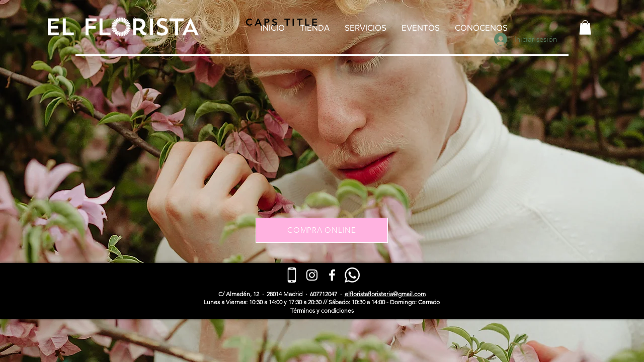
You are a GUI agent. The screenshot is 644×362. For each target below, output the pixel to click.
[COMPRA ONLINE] (322, 230)
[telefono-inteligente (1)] (292, 275)
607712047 (324, 294)
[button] (585, 27)
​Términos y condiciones (322, 310)
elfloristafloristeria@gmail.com (385, 294)
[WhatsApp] (352, 275)
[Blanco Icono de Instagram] (312, 275)
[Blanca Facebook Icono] (332, 275)
